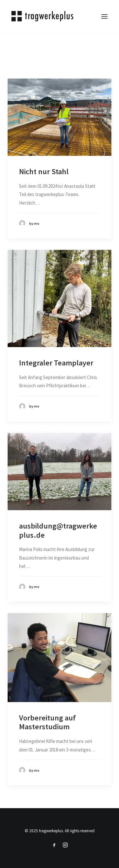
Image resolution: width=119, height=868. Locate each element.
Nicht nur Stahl (44, 171)
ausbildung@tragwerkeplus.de (58, 530)
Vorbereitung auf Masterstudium (47, 722)
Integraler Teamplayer (56, 363)
